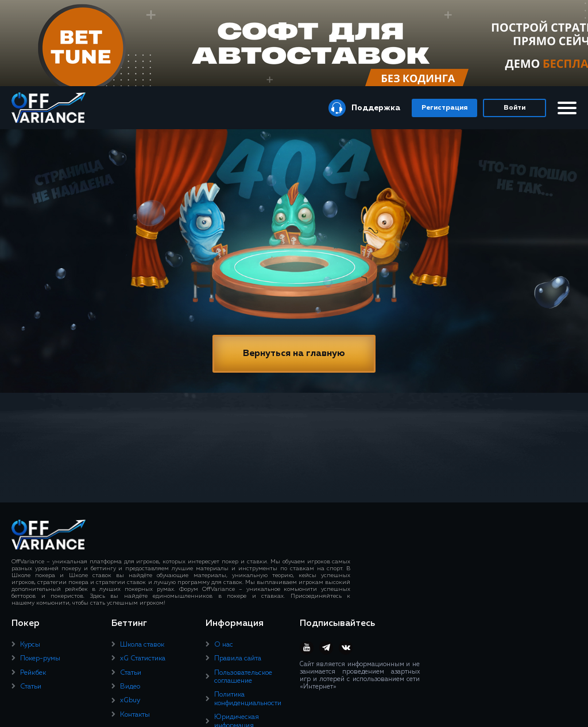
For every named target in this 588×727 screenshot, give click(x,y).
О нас (224, 645)
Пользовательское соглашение (243, 677)
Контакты (135, 715)
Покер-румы (40, 659)
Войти (514, 108)
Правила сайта (238, 659)
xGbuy (130, 701)
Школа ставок (142, 645)
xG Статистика (143, 659)
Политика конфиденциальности (248, 699)
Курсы (30, 645)
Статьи (31, 687)
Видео (130, 687)
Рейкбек (33, 673)
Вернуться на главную (294, 354)
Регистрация (444, 108)
